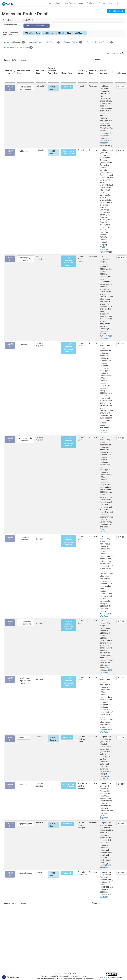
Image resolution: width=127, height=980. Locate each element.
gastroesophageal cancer (25, 259)
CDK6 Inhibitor (80, 33)
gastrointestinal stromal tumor (25, 88)
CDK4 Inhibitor (49, 33)
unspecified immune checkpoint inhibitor (69, 261)
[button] (14, 72)
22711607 (121, 737)
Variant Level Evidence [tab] (14, 42)
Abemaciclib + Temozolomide (68, 152)
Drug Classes (70, 3)
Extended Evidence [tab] (73, 42)
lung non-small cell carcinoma (25, 623)
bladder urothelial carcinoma (25, 439)
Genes (59, 3)
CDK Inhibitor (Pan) (32, 33)
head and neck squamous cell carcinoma (25, 681)
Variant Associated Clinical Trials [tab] (18, 47)
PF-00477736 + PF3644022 (69, 786)
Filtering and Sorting (115, 53)
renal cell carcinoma (25, 539)
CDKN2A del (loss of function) (37, 26)
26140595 (121, 784)
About (81, 3)
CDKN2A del (10, 88)
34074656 (121, 257)
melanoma (23, 344)
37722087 (121, 151)
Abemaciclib (68, 824)
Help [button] (111, 3)
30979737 (121, 87)
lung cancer (23, 784)
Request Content (116, 11)
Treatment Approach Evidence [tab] (100, 42)
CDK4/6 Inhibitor (64, 33)
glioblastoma (23, 151)
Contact (102, 3)
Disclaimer (91, 3)
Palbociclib (67, 87)
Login (121, 3)
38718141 (121, 823)
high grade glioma (25, 824)
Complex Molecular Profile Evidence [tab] (44, 42)
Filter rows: (96, 60)
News (50, 3)
